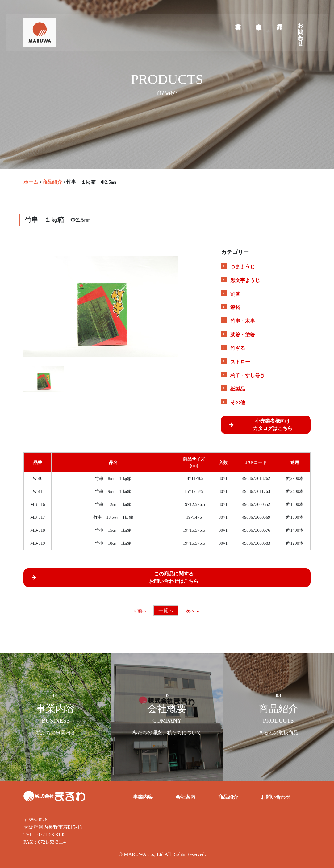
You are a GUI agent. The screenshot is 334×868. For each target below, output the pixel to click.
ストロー (240, 362)
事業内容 (143, 797)
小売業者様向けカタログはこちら (259, 424)
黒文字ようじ (245, 280)
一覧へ (166, 610)
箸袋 (235, 307)
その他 (238, 402)
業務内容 (238, 21)
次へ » (192, 611)
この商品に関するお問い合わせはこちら (113, 577)
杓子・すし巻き (248, 375)
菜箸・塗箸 (243, 335)
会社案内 (259, 21)
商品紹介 (279, 21)
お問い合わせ (300, 33)
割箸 (235, 294)
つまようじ (243, 267)
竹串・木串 (243, 321)
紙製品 (238, 389)
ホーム (31, 182)
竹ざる (238, 348)
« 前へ (140, 611)
